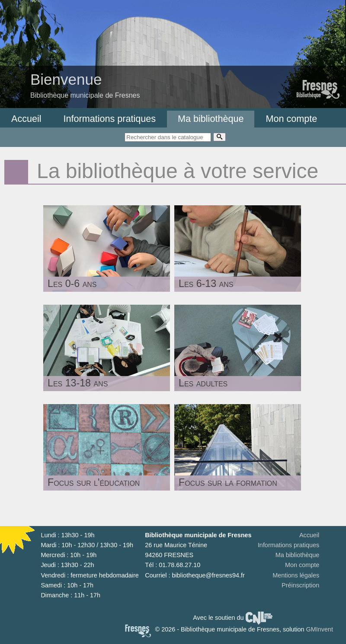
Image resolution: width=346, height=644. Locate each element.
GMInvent (320, 629)
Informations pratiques (110, 119)
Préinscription (300, 585)
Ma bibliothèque (211, 119)
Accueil (26, 119)
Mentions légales (296, 575)
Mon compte (291, 119)
